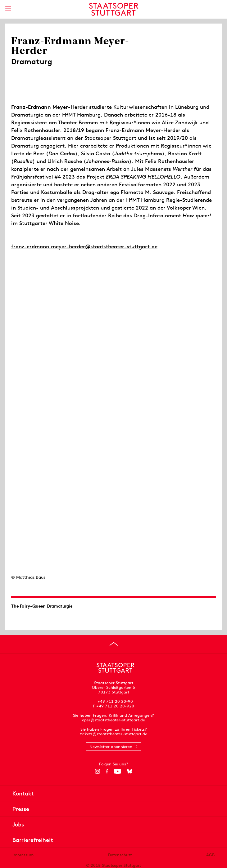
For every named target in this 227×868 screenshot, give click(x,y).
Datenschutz (120, 855)
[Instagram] (97, 771)
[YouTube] (118, 771)
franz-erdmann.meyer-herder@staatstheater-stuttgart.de (84, 246)
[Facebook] (107, 771)
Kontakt (23, 793)
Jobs (18, 824)
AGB (210, 855)
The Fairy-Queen (28, 606)
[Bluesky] (130, 771)
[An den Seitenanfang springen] (114, 644)
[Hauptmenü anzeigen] (8, 9)
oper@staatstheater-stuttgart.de (113, 720)
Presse (21, 809)
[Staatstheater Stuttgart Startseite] (113, 9)
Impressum (23, 855)
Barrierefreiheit (33, 840)
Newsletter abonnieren (111, 747)
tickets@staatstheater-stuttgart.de (114, 734)
